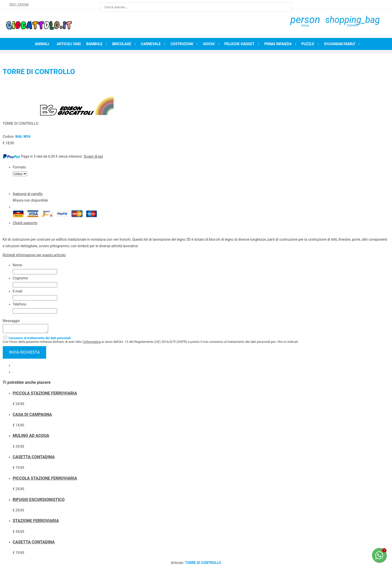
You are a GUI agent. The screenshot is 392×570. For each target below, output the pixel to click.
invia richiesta (24, 354)
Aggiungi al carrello (28, 194)
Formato (19, 167)
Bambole (94, 44)
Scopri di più (93, 156)
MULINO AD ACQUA (31, 437)
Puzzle (308, 44)
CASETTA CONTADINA (34, 458)
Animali (42, 44)
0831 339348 (19, 4)
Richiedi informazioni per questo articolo (34, 255)
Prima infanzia (278, 44)
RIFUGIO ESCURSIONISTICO (39, 501)
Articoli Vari (69, 44)
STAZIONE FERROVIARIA (36, 522)
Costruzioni (182, 44)
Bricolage (122, 44)
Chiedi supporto (25, 223)
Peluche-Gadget (240, 44)
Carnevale (151, 44)
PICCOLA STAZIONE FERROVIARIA (45, 395)
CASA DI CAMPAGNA (32, 416)
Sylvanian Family (340, 44)
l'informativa (92, 343)
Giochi (209, 44)
